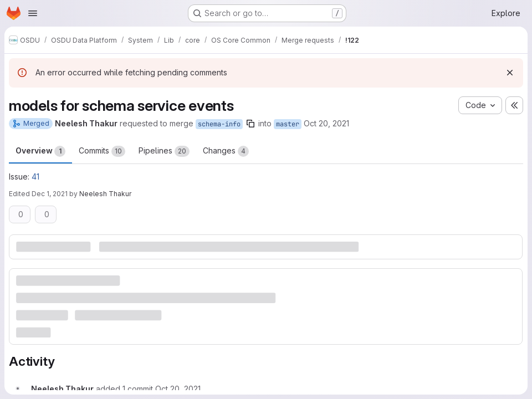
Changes (226, 151)
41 (35, 177)
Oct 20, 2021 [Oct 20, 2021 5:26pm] (326, 123)
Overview (40, 151)
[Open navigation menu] (33, 13)
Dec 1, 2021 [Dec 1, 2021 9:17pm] (50, 194)
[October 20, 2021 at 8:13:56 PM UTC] (178, 389)
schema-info (219, 124)
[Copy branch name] (250, 124)
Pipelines (164, 151)
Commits (102, 151)
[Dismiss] (510, 73)
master (288, 124)
